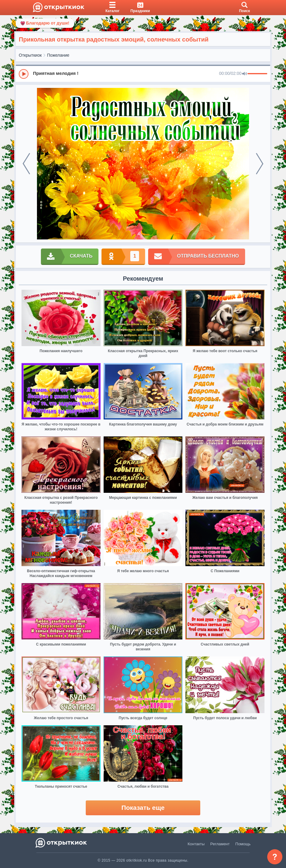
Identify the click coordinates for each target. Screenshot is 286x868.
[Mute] (244, 74)
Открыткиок (30, 55)
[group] (143, 74)
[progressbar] (257, 74)
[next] (260, 164)
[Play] (24, 74)
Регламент (220, 844)
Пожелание (58, 55)
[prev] (26, 164)
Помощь (243, 844)
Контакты (196, 844)
